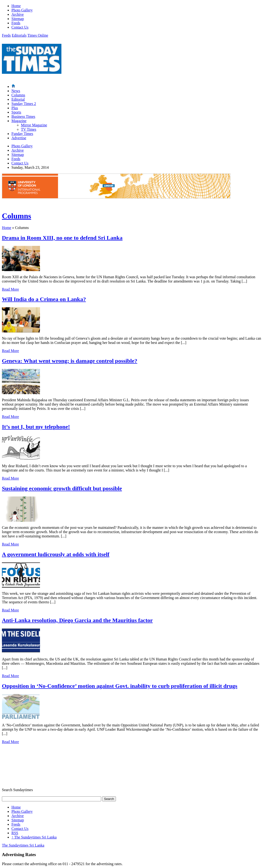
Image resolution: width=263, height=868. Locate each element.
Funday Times (22, 134)
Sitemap (18, 19)
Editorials (19, 35)
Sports (16, 112)
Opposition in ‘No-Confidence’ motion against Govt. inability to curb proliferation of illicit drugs (120, 686)
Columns (18, 95)
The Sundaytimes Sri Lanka (34, 837)
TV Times (29, 129)
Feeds (16, 23)
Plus (15, 108)
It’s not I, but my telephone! (36, 427)
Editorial (18, 99)
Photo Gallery (22, 10)
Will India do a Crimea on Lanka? (44, 299)
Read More (10, 289)
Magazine (19, 121)
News (16, 91)
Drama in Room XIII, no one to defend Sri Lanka (62, 238)
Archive (18, 14)
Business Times (23, 117)
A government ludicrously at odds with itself (56, 554)
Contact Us (20, 27)
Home (16, 6)
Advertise (19, 138)
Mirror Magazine (34, 125)
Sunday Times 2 (24, 104)
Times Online (38, 35)
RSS (15, 833)
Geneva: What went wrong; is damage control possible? (70, 361)
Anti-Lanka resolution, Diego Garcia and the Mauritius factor (77, 620)
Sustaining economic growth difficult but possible (62, 488)
